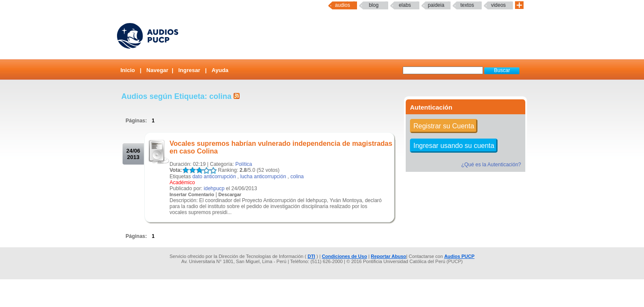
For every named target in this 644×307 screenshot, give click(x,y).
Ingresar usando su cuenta (454, 146)
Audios (342, 5)
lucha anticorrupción (263, 177)
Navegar (157, 70)
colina (297, 177)
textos (467, 5)
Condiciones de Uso (345, 256)
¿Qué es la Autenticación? (491, 165)
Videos (499, 5)
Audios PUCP (459, 256)
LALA (186, 170)
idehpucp (214, 188)
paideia (436, 5)
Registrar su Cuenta (444, 126)
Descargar (230, 194)
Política (244, 164)
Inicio (128, 70)
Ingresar (189, 70)
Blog (374, 5)
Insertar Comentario (192, 194)
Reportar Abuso (388, 256)
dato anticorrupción (214, 177)
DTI (311, 256)
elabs (405, 5)
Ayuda (220, 70)
